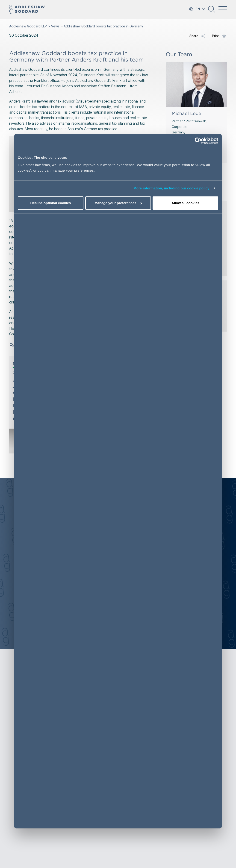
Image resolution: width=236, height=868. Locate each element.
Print (215, 36)
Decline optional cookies (51, 203)
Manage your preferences (118, 203)
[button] (212, 11)
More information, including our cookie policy (171, 188)
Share (194, 36)
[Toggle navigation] (223, 9)
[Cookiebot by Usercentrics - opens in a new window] (198, 141)
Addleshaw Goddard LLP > (30, 26)
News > (57, 26)
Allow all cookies (185, 203)
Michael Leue (186, 113)
